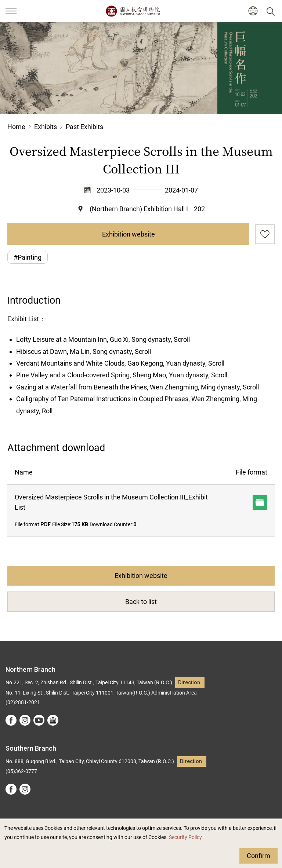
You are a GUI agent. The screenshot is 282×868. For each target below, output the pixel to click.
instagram (25, 720)
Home (16, 127)
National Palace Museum (133, 11)
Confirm (258, 856)
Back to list (141, 602)
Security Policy (185, 837)
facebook (11, 720)
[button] (253, 11)
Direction (189, 683)
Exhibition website (129, 234)
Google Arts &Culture (53, 720)
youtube (39, 720)
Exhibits (46, 127)
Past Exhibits (84, 127)
